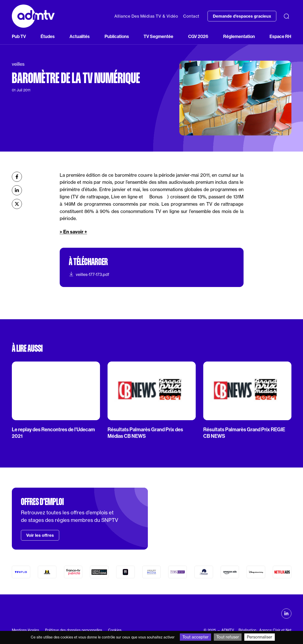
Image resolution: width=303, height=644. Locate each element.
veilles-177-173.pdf (89, 274)
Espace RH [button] (280, 37)
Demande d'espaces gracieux (242, 16)
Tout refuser (228, 637)
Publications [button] (117, 37)
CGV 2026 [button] (198, 37)
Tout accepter (195, 637)
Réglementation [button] (239, 37)
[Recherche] (286, 16)
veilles (18, 64)
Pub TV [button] (19, 37)
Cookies (115, 630)
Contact (191, 16)
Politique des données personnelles (74, 630)
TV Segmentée (158, 37)
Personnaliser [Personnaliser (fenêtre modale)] (260, 637)
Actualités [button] (80, 37)
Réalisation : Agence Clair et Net (265, 630)
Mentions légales (25, 630)
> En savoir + (73, 232)
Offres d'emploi (42, 502)
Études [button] (48, 37)
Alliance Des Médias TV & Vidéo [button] (146, 16)
